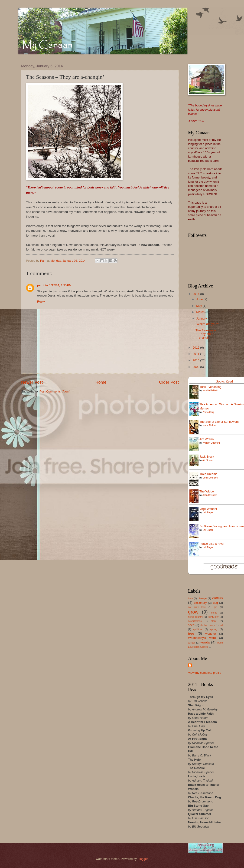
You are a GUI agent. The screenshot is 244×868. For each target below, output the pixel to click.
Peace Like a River (212, 544)
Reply (41, 302)
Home (101, 382)
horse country (195, 617)
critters (218, 598)
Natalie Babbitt (210, 391)
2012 (196, 348)
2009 (196, 367)
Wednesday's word (202, 638)
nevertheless (195, 621)
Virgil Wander (208, 509)
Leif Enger (208, 513)
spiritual (198, 629)
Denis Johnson (210, 478)
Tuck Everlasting (210, 387)
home (214, 613)
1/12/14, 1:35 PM (60, 285)
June (200, 299)
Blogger (143, 859)
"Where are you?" (207, 324)
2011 (196, 354)
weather (211, 634)
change (202, 598)
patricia (42, 285)
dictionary (200, 603)
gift (216, 607)
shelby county (207, 625)
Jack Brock (207, 457)
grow (193, 612)
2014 (196, 294)
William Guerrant (211, 443)
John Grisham (210, 495)
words (205, 642)
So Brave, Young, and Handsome (221, 526)
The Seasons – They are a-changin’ (206, 334)
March (201, 312)
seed (191, 625)
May (199, 306)
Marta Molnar (209, 425)
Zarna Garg (208, 412)
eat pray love (197, 607)
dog (215, 603)
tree (191, 633)
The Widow (207, 491)
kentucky (213, 617)
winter (192, 643)
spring (214, 629)
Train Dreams (208, 474)
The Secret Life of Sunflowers (219, 422)
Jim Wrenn (207, 439)
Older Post (169, 382)
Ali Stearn (207, 460)
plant (213, 621)
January (202, 318)
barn (190, 599)
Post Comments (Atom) (55, 391)
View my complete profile (205, 673)
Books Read (224, 381)
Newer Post (32, 382)
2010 (196, 360)
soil (221, 625)
